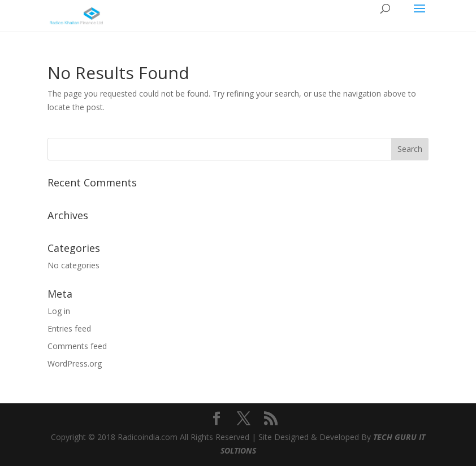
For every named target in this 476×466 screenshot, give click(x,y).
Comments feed (77, 346)
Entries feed (69, 328)
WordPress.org (75, 363)
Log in (59, 311)
